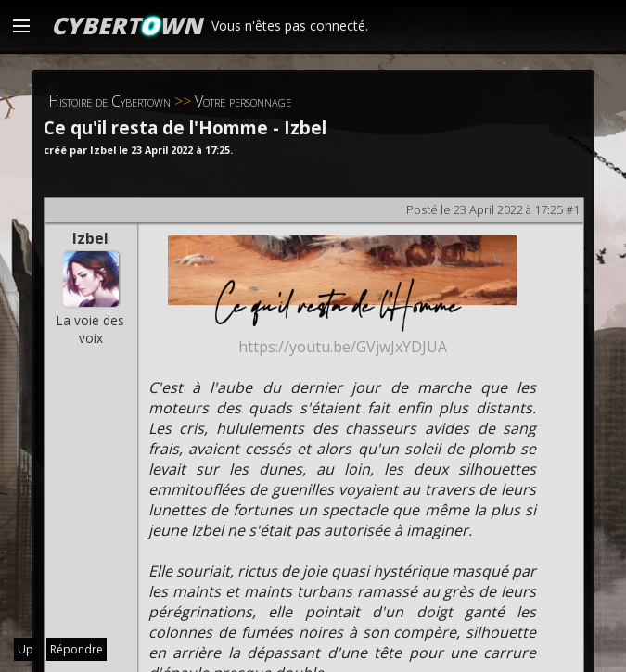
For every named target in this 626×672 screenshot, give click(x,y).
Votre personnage (243, 101)
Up (26, 649)
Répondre (77, 649)
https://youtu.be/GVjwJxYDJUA (343, 347)
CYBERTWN (127, 25)
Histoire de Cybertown (109, 101)
